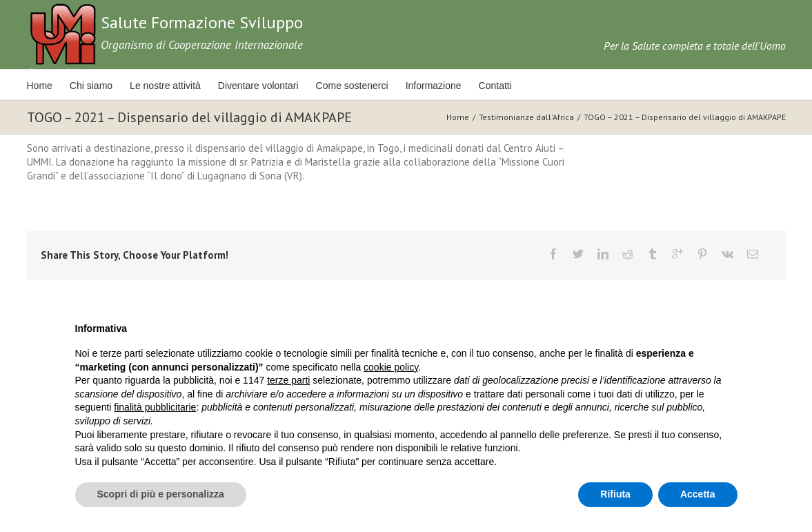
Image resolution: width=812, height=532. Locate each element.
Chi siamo (91, 86)
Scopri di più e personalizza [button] (161, 494)
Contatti (495, 86)
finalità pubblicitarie (155, 407)
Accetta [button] (698, 494)
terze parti (288, 380)
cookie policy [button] (391, 367)
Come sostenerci (352, 86)
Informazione (434, 86)
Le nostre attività (165, 86)
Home (40, 86)
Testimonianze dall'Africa (526, 117)
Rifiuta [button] (615, 494)
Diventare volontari (258, 86)
